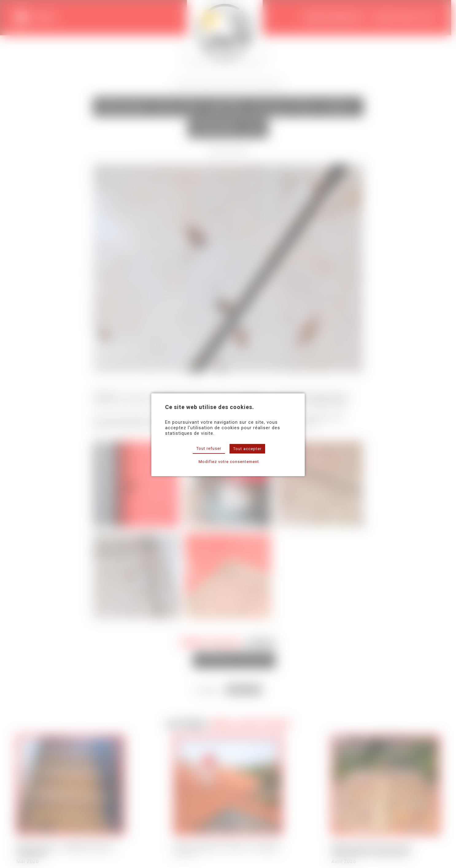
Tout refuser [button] (209, 448)
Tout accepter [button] (247, 449)
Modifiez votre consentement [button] (229, 462)
